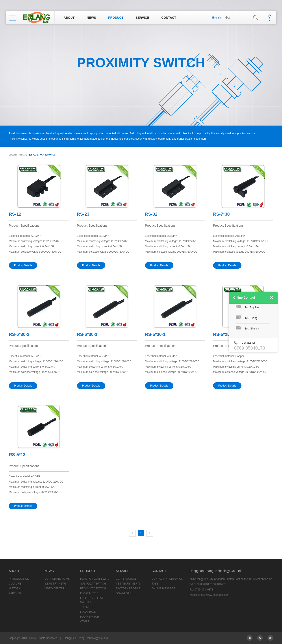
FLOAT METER (89, 593)
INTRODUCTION (19, 579)
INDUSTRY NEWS (56, 584)
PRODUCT (116, 18)
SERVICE (142, 18)
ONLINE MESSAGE (163, 588)
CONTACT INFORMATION (167, 579)
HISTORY (15, 588)
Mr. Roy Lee (252, 307)
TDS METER (88, 607)
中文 (228, 18)
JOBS (155, 584)
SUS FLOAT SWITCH (93, 584)
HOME (13, 155)
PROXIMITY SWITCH (42, 155)
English (216, 18)
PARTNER (15, 593)
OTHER (85, 622)
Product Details (23, 265)
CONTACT (169, 18)
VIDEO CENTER (54, 588)
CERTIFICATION (126, 579)
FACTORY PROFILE (128, 588)
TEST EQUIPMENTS (128, 584)
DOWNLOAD (124, 593)
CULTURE (15, 584)
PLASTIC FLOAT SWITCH (96, 579)
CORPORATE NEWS (57, 579)
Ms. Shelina (252, 329)
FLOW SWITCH (90, 617)
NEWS (91, 18)
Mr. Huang (251, 318)
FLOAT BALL (88, 612)
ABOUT (69, 18)
